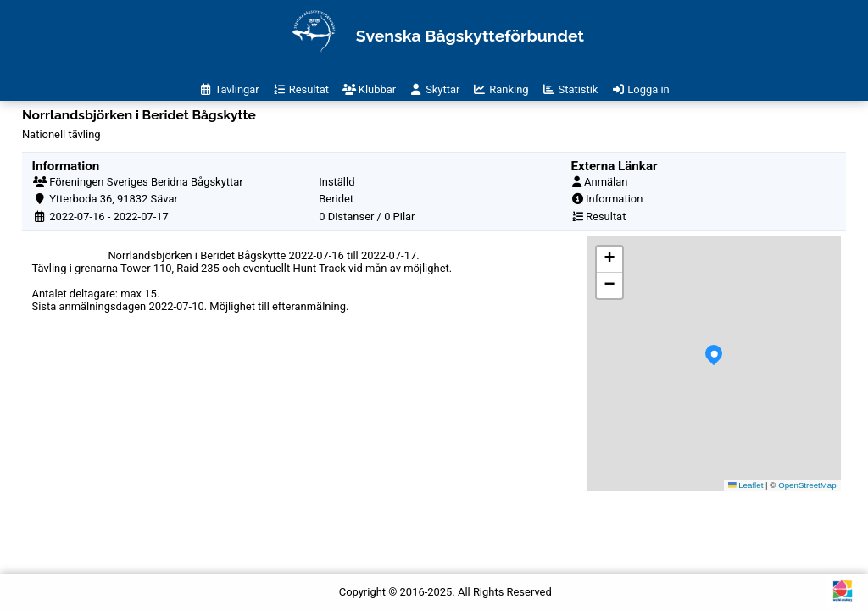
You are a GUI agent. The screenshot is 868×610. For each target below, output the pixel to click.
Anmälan (606, 182)
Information (614, 199)
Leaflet (746, 485)
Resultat (606, 216)
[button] (714, 363)
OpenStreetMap (807, 485)
